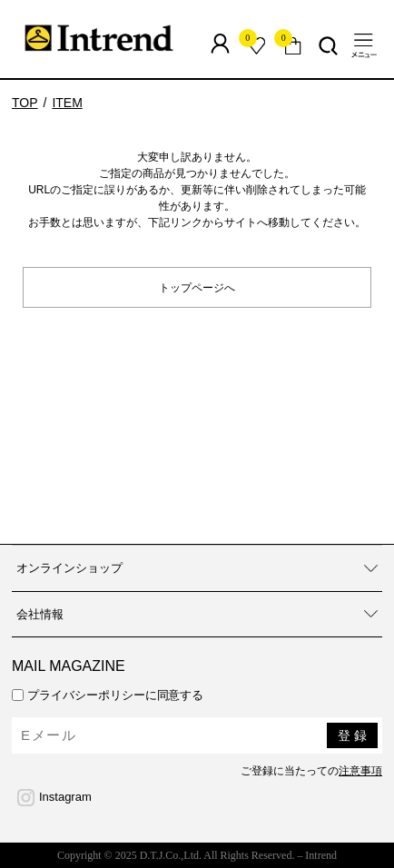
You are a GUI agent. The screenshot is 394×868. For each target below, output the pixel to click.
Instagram (65, 797)
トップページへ (197, 286)
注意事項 (360, 771)
